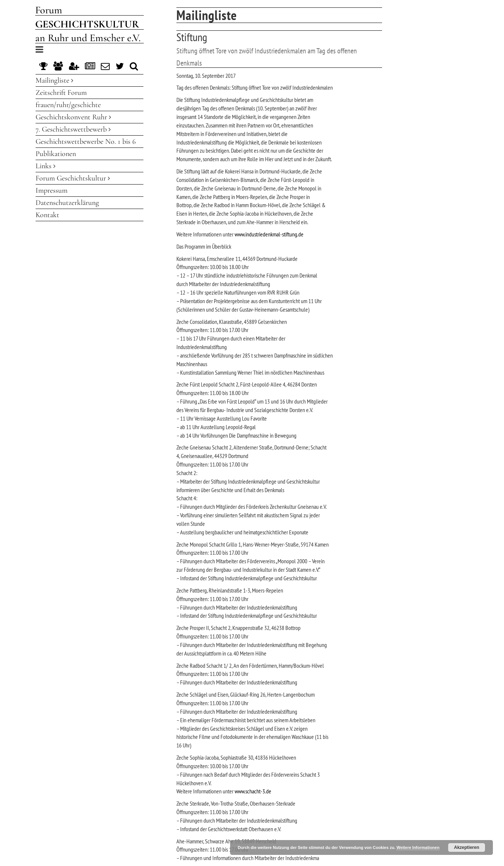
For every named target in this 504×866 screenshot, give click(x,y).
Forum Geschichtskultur (73, 178)
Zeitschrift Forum (61, 93)
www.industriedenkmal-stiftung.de (269, 234)
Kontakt (47, 215)
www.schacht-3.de (253, 791)
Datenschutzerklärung (67, 203)
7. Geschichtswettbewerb (73, 129)
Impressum (52, 190)
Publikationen (56, 154)
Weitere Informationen (418, 847)
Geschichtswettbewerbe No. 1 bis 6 (86, 142)
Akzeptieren (467, 847)
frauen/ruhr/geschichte (68, 105)
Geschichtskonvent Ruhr (73, 117)
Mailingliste (54, 80)
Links (46, 166)
